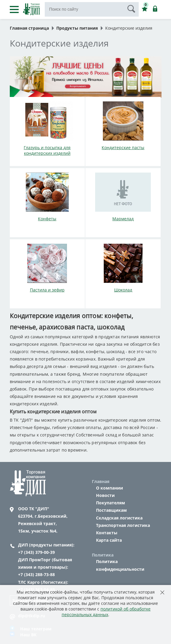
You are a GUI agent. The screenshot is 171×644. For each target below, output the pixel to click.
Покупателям (111, 503)
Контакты (107, 533)
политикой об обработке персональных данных (106, 612)
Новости (105, 495)
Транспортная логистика (123, 525)
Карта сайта (109, 540)
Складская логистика (119, 518)
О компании (110, 488)
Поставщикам (111, 510)
